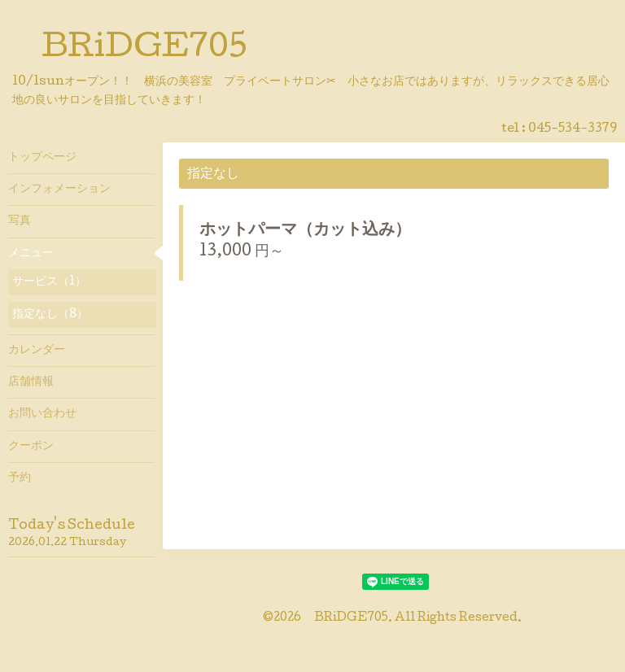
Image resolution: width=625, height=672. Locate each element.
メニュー (31, 254)
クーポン (31, 447)
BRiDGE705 (144, 50)
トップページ (42, 158)
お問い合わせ (42, 414)
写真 (20, 221)
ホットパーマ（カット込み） (305, 231)
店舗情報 (31, 382)
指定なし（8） (50, 315)
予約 (20, 478)
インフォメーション (59, 190)
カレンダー (37, 351)
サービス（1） (49, 282)
